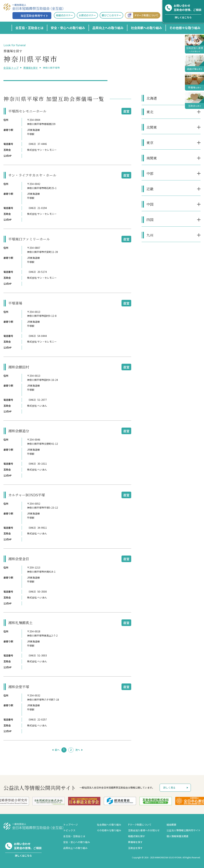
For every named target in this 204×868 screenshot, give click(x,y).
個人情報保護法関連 (177, 836)
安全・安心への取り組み (68, 28)
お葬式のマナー (87, 15)
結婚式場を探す (137, 836)
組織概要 (171, 825)
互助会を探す (135, 848)
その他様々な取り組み (185, 28)
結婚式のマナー (64, 15)
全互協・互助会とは (29, 28)
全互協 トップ (11, 68)
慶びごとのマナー (111, 15)
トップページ (71, 825)
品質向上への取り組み (108, 28)
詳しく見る (169, 788)
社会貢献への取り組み (146, 28)
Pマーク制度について (142, 15)
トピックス (69, 830)
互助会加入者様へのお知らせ (144, 830)
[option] (49, 801)
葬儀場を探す (31, 68)
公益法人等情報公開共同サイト (184, 830)
